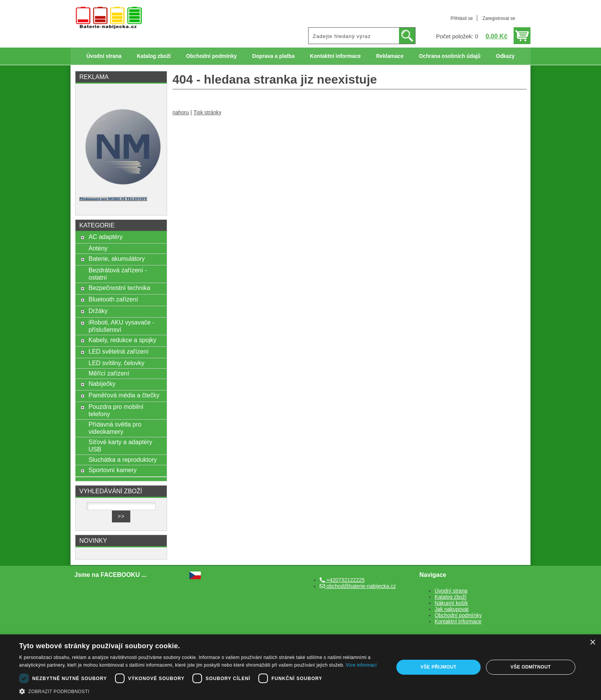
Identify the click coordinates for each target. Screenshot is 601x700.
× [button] (592, 643)
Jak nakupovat (452, 609)
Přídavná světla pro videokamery (115, 428)
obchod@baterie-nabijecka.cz (358, 586)
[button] (201, 691)
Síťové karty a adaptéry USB (120, 446)
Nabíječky (102, 384)
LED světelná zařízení (119, 351)
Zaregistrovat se (499, 18)
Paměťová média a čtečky (124, 395)
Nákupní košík (451, 603)
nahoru (181, 113)
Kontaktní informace (336, 56)
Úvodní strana (104, 56)
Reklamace (390, 56)
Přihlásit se (461, 18)
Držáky (98, 311)
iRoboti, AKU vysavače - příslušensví (122, 326)
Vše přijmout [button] (438, 667)
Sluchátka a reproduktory (123, 460)
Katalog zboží (154, 56)
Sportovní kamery (113, 470)
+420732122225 (342, 580)
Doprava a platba (273, 56)
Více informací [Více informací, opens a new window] (361, 665)
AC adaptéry (106, 237)
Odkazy (505, 56)
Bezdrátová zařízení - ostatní (118, 274)
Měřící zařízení (109, 373)
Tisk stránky (208, 113)
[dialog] (300, 667)
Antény (98, 248)
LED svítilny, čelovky (117, 363)
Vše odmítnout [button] (531, 667)
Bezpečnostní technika (119, 288)
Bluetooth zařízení (113, 299)
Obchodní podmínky (211, 56)
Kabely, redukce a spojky (122, 340)
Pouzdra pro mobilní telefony (116, 410)
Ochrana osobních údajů (450, 56)
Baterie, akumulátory (117, 259)
